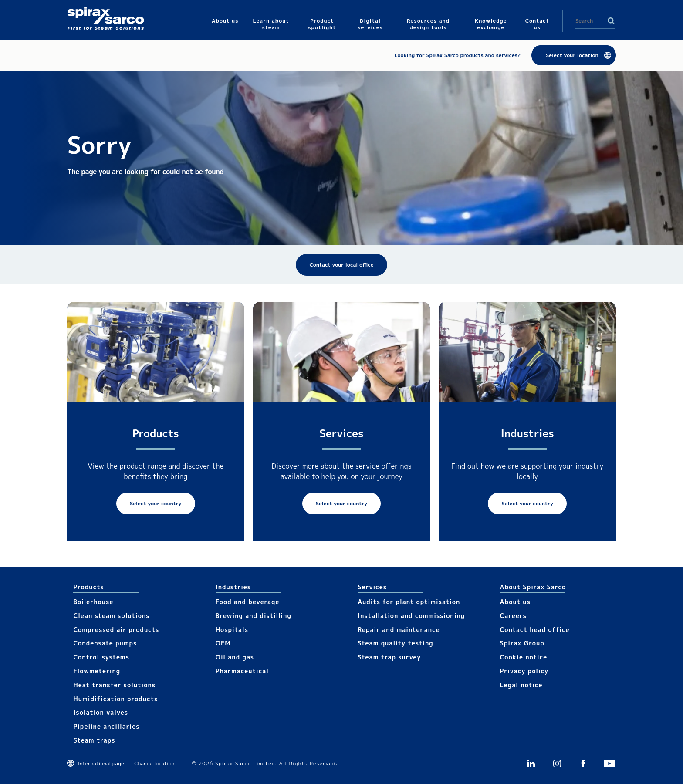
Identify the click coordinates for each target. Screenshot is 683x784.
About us (515, 602)
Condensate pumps (105, 643)
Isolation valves (101, 712)
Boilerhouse (93, 602)
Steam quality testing (396, 643)
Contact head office (535, 630)
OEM (223, 643)
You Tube (609, 764)
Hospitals (232, 630)
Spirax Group (522, 643)
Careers (513, 616)
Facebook (583, 764)
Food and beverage (248, 602)
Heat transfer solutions (114, 685)
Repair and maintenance (399, 630)
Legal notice (521, 685)
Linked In (531, 764)
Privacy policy (524, 671)
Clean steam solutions (111, 616)
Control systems (101, 657)
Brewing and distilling (254, 616)
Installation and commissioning (411, 616)
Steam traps (94, 740)
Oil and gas (235, 657)
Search (611, 21)
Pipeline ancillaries (106, 726)
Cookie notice (524, 657)
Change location (154, 763)
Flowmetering (97, 671)
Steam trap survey (389, 657)
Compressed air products (116, 630)
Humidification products (115, 699)
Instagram (557, 764)
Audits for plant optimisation (409, 602)
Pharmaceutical (242, 671)
